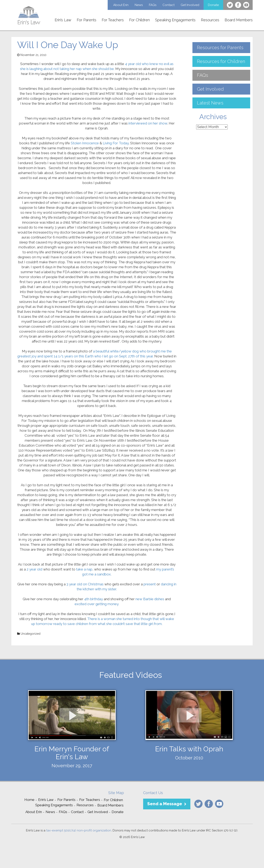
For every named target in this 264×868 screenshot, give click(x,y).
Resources (210, 20)
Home (29, 800)
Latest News (210, 103)
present (150, 584)
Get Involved (190, 5)
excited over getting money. (97, 604)
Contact (169, 5)
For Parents (87, 20)
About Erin (121, 5)
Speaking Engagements (175, 20)
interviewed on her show (148, 123)
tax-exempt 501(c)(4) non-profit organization (79, 830)
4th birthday (94, 599)
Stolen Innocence (85, 143)
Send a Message (165, 804)
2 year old (35, 569)
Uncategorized (31, 634)
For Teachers (113, 20)
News (139, 5)
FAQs (153, 5)
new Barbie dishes (150, 599)
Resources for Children (221, 61)
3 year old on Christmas (85, 584)
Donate (213, 5)
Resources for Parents (220, 47)
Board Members (239, 20)
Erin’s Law (63, 20)
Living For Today (116, 143)
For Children (139, 20)
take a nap (84, 569)
